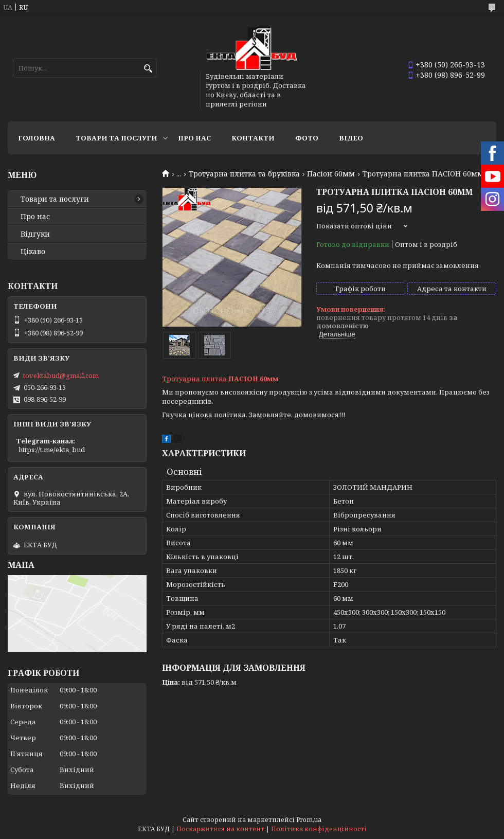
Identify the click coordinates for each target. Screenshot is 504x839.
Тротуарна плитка (220, 379)
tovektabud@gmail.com (61, 376)
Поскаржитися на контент (220, 829)
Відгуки (35, 234)
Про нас (194, 138)
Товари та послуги (116, 138)
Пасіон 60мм (331, 174)
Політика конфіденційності (319, 829)
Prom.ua (309, 820)
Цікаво (33, 252)
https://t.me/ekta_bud (52, 450)
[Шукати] (148, 69)
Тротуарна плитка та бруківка (244, 174)
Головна (37, 138)
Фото (307, 138)
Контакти (253, 138)
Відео (351, 138)
